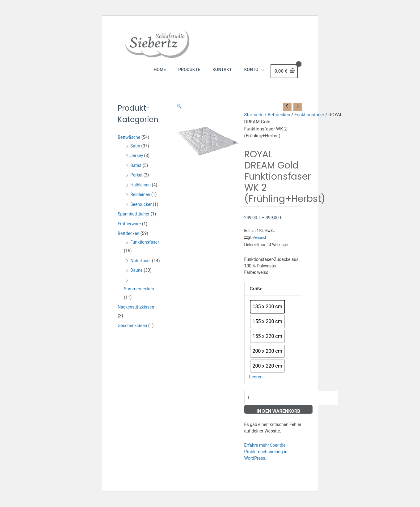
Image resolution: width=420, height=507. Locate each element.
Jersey (137, 162)
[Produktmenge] (293, 404)
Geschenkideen (132, 332)
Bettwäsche (129, 143)
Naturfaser (141, 267)
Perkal (136, 181)
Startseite (254, 121)
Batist (136, 172)
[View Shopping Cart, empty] (284, 78)
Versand (259, 244)
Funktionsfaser (145, 248)
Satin (135, 152)
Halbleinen (141, 191)
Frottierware (129, 230)
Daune (136, 276)
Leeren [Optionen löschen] (256, 383)
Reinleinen (140, 201)
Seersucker (141, 211)
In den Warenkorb (279, 418)
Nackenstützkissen (136, 313)
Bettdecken (128, 240)
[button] (179, 112)
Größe (256, 295)
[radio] (267, 313)
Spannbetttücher (134, 220)
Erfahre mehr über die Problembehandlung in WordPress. (266, 458)
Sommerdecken (139, 295)
